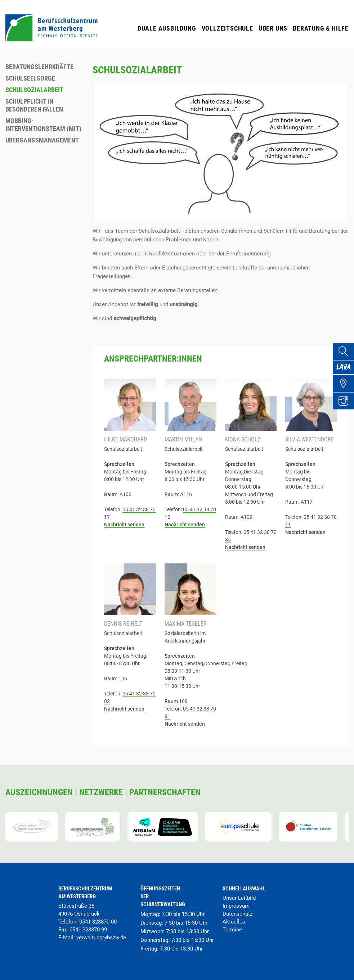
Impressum (236, 906)
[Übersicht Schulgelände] (345, 391)
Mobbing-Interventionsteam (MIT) (43, 125)
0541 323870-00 (98, 922)
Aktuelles (234, 922)
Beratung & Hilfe (321, 28)
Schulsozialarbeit (34, 90)
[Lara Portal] (345, 372)
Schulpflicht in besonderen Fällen (34, 105)
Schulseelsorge (30, 78)
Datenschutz (238, 914)
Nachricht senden (124, 525)
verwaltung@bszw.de (101, 938)
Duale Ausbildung (167, 28)
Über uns (273, 28)
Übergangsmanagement (42, 140)
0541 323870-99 (88, 930)
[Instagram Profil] (345, 410)
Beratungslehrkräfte (39, 67)
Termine (232, 930)
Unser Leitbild (239, 898)
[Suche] (345, 352)
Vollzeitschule (227, 28)
